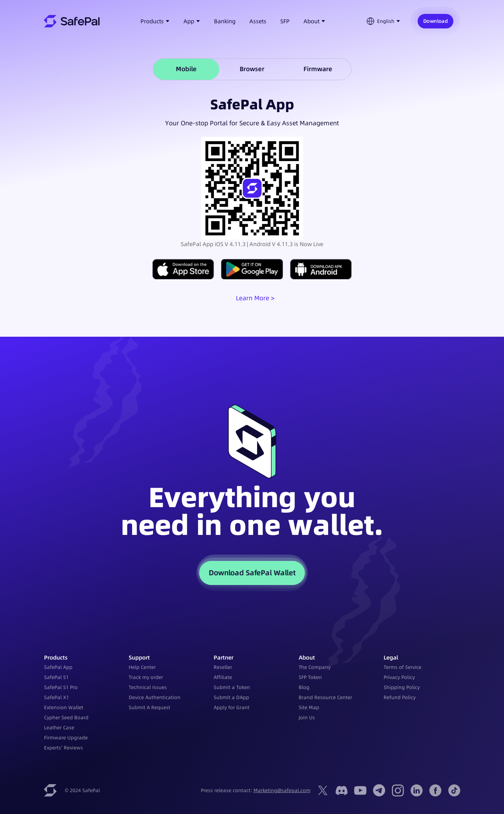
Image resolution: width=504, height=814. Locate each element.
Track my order (146, 677)
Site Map (309, 707)
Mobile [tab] (186, 69)
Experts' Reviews (63, 748)
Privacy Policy (399, 677)
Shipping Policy (402, 687)
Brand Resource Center (325, 697)
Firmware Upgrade (66, 738)
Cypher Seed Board (66, 718)
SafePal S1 (56, 677)
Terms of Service (403, 667)
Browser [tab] (252, 69)
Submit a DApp (231, 697)
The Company (315, 667)
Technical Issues (148, 687)
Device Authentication (155, 697)
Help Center (142, 667)
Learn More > (255, 298)
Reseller (223, 667)
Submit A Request (150, 707)
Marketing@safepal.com (282, 790)
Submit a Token (232, 687)
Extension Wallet (64, 707)
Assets (258, 21)
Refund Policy (400, 697)
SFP (285, 21)
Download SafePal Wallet (252, 573)
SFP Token (310, 677)
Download (435, 21)
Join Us (307, 718)
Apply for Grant (232, 707)
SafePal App (58, 667)
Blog (304, 687)
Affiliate (223, 677)
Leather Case (59, 728)
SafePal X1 (57, 697)
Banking (225, 21)
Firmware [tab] (318, 69)
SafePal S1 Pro (61, 687)
